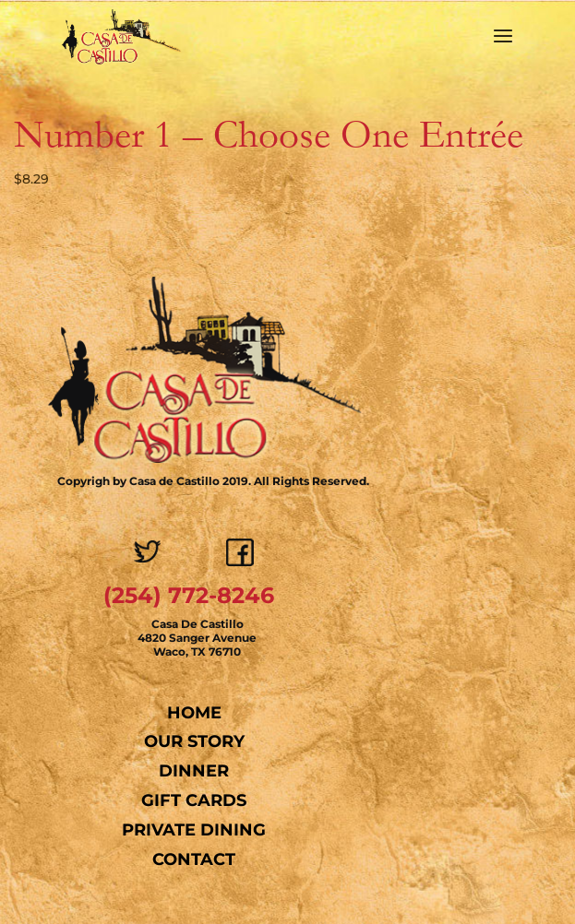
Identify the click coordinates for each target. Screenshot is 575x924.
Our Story (194, 741)
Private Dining (194, 830)
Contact (194, 859)
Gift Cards (194, 800)
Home (194, 713)
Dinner (194, 771)
